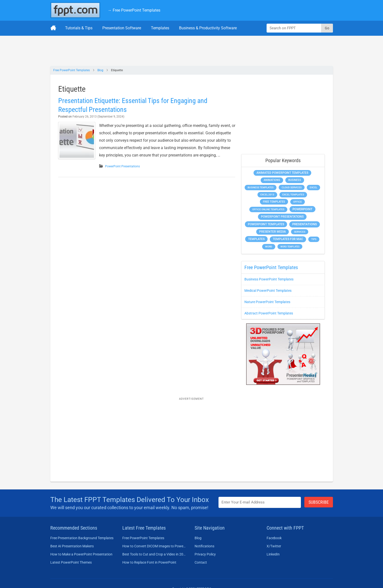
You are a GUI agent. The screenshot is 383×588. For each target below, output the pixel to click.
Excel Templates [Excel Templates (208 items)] (293, 195)
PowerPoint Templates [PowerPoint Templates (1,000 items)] (266, 224)
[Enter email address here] (260, 502)
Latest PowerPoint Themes (71, 562)
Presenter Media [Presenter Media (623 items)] (273, 232)
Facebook (274, 538)
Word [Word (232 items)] (269, 247)
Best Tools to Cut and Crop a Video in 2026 (154, 554)
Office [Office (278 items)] (298, 202)
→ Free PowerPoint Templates (134, 10)
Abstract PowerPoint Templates (269, 313)
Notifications (204, 546)
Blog (100, 70)
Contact (201, 562)
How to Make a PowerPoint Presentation (81, 554)
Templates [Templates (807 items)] (256, 239)
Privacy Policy (205, 554)
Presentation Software (122, 28)
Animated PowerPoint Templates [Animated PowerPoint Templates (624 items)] (282, 173)
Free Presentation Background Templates (82, 538)
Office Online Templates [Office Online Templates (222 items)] (268, 209)
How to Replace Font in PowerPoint (149, 562)
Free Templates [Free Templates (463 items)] (274, 202)
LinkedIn (273, 554)
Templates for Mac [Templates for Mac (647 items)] (288, 239)
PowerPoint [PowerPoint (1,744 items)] (302, 209)
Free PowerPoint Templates (72, 70)
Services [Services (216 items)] (300, 232)
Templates (160, 28)
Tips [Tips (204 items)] (314, 239)
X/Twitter (274, 546)
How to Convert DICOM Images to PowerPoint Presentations (154, 546)
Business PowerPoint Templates (269, 279)
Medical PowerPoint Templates (268, 291)
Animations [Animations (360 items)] (272, 180)
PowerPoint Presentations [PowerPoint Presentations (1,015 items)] (282, 217)
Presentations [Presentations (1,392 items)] (305, 224)
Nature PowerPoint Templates (267, 302)
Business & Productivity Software (208, 28)
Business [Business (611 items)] (295, 180)
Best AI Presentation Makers (72, 546)
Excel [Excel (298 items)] (313, 187)
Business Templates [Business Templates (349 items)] (261, 187)
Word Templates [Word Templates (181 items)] (290, 247)
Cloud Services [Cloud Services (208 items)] (292, 187)
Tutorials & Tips (79, 28)
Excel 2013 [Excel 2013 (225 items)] (267, 195)
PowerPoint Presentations (122, 166)
